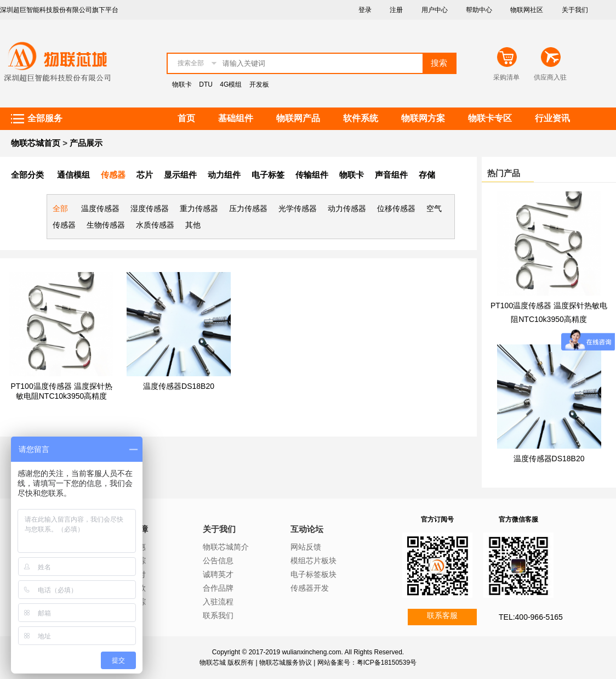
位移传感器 (396, 208)
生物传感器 (106, 225)
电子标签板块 (313, 574)
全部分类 (27, 175)
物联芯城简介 (226, 547)
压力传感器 (248, 208)
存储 (427, 175)
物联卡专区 (490, 118)
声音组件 (391, 175)
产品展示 (86, 143)
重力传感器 (199, 208)
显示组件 (180, 175)
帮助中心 (479, 10)
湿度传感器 (150, 208)
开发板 (259, 84)
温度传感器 (100, 208)
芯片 (145, 175)
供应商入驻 (550, 77)
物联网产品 (298, 118)
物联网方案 (423, 118)
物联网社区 (527, 10)
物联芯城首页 (36, 143)
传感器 (113, 175)
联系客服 (442, 615)
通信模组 (73, 175)
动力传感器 (347, 208)
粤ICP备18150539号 (387, 663)
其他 (193, 225)
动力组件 (224, 175)
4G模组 (231, 84)
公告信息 (218, 561)
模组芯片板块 (313, 561)
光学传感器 (298, 208)
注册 (396, 10)
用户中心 (435, 10)
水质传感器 (155, 225)
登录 (365, 10)
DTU (206, 84)
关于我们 (575, 10)
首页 (186, 118)
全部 (60, 208)
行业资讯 (552, 118)
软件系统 (361, 118)
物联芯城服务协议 (286, 663)
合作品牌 (218, 588)
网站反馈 (306, 547)
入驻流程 (218, 602)
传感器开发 (310, 588)
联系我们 (218, 615)
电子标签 (268, 175)
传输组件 (312, 175)
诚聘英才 (218, 574)
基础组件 (236, 118)
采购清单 (506, 77)
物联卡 (182, 84)
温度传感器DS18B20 (179, 386)
